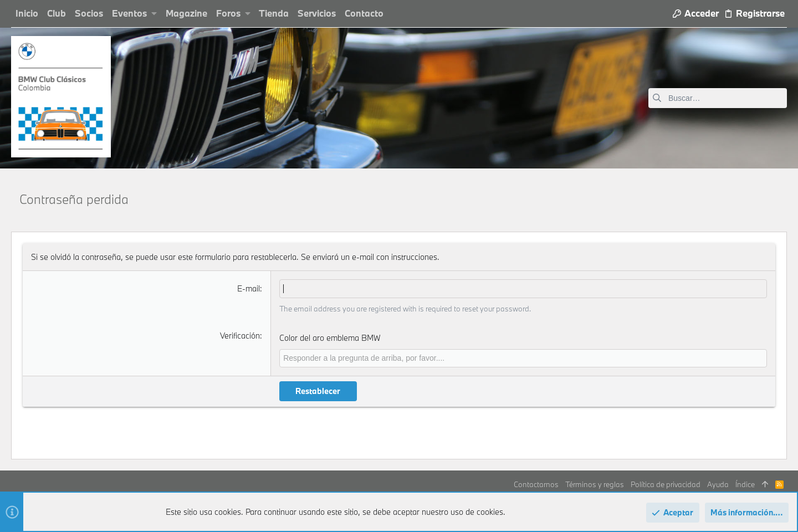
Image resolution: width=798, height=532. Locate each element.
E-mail (249, 288)
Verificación (240, 336)
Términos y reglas (595, 484)
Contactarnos (536, 484)
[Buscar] (718, 98)
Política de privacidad (666, 484)
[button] (154, 13)
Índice (745, 484)
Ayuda (718, 484)
